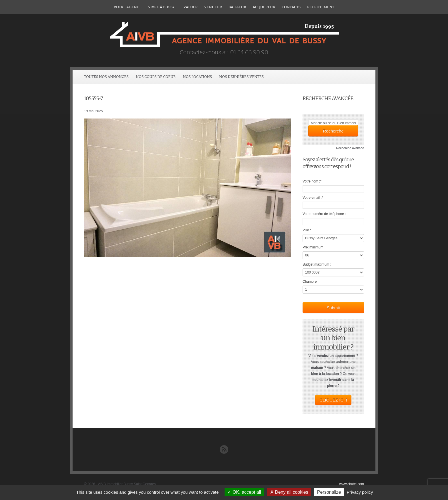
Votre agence (128, 7)
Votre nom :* (312, 181)
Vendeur (213, 7)
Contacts (291, 7)
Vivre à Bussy (161, 7)
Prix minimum (313, 247)
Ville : (307, 230)
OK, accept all (244, 492)
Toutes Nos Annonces (106, 77)
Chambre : (311, 282)
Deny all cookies (289, 492)
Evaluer (189, 7)
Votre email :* (313, 198)
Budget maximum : (317, 264)
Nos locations (197, 77)
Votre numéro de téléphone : (324, 214)
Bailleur (237, 7)
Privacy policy (360, 492)
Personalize (329, 492)
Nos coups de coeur (156, 77)
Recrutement (321, 7)
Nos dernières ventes (241, 77)
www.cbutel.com (352, 484)
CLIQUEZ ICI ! (333, 400)
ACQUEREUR (264, 7)
